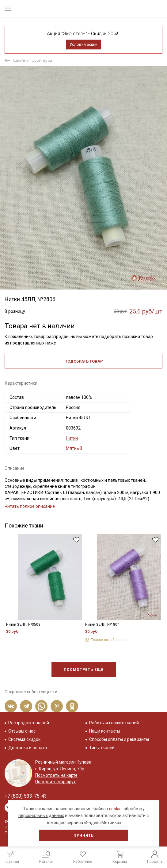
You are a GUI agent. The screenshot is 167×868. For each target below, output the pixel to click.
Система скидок (24, 739)
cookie (115, 809)
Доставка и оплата (28, 748)
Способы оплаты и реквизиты (119, 739)
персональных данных (41, 815)
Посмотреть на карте (56, 775)
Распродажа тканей (29, 723)
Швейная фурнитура (33, 60)
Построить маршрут (55, 782)
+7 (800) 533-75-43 (26, 796)
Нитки (72, 438)
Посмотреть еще (84, 670)
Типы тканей (102, 748)
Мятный (74, 448)
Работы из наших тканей (114, 723)
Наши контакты (105, 731)
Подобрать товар (84, 361)
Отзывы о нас (22, 731)
